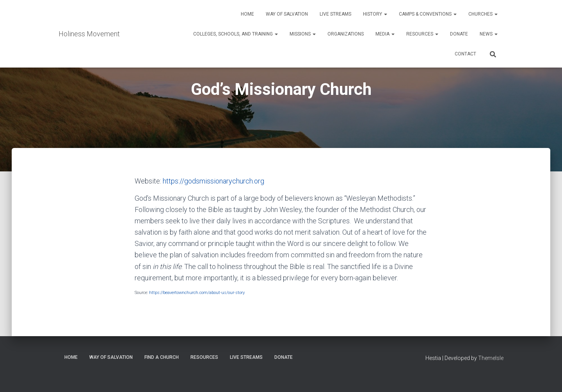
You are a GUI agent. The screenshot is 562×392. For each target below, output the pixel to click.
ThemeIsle (491, 358)
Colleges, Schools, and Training (236, 34)
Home (247, 14)
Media (385, 34)
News (489, 34)
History (375, 14)
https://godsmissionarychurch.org (213, 181)
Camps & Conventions (428, 14)
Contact (465, 54)
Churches (483, 14)
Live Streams (335, 14)
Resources (422, 34)
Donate (459, 34)
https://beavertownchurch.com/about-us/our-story (197, 293)
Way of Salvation (287, 14)
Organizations (346, 34)
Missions (303, 34)
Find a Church (162, 357)
